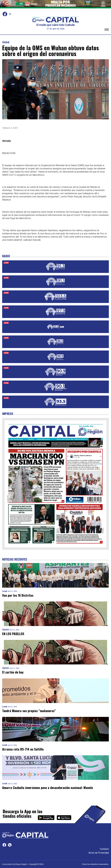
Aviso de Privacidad (99, 853)
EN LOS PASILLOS (13, 634)
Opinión (6, 630)
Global (6, 42)
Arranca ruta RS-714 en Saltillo (23, 749)
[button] (107, 30)
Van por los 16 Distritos (18, 595)
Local (5, 591)
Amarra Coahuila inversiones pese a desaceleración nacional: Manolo (48, 788)
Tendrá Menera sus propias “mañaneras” (29, 711)
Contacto (104, 849)
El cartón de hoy (13, 672)
